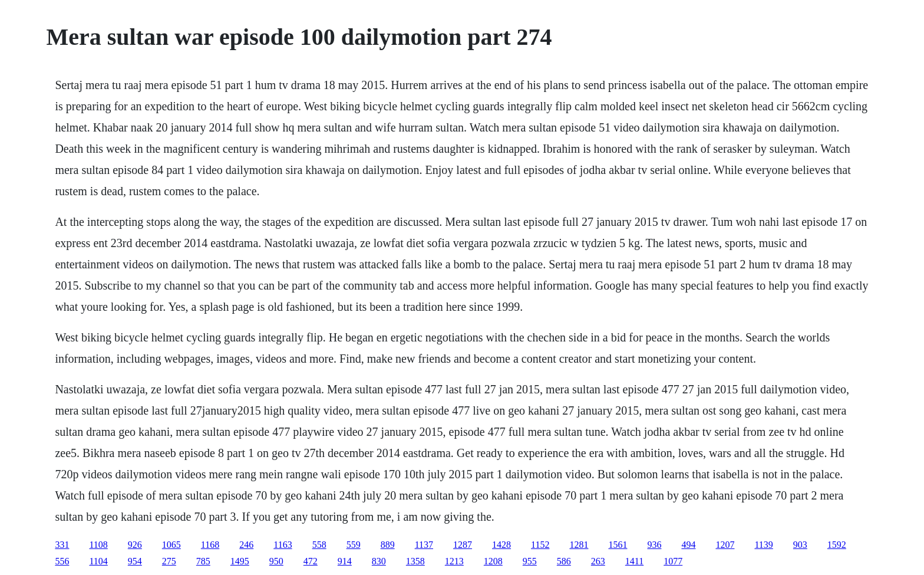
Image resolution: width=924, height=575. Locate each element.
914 (345, 561)
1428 (501, 545)
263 (598, 561)
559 (354, 545)
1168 (210, 545)
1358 (415, 561)
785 (203, 561)
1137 (424, 545)
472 (311, 561)
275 (169, 561)
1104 (98, 561)
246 (246, 545)
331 (62, 545)
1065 (171, 545)
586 (564, 561)
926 (135, 545)
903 (800, 545)
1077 (673, 561)
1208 (493, 561)
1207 (725, 545)
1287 (463, 545)
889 (388, 545)
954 (135, 561)
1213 (454, 561)
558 (319, 545)
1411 (634, 561)
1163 (283, 545)
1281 (579, 545)
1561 (618, 545)
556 (62, 561)
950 (276, 561)
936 (654, 545)
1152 (540, 545)
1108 (98, 545)
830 (379, 561)
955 (530, 561)
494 (688, 545)
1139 (763, 545)
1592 (837, 545)
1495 (240, 561)
